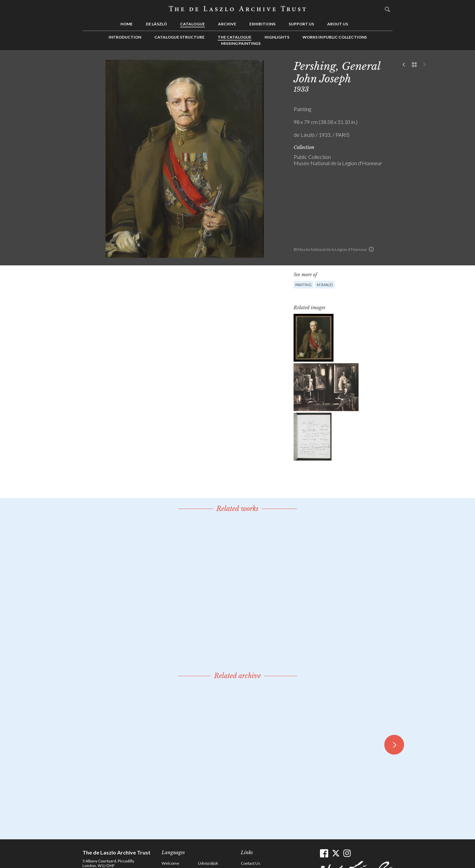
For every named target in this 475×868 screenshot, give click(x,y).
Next (425, 65)
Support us (301, 24)
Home (127, 24)
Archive (227, 24)
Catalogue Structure (179, 37)
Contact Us (251, 863)
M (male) (325, 285)
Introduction (125, 37)
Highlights (277, 37)
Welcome (170, 863)
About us (338, 24)
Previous (404, 65)
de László (156, 24)
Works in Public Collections (335, 37)
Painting (303, 285)
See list (414, 65)
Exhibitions (262, 24)
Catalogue (192, 24)
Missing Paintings (241, 43)
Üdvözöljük (208, 863)
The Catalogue (235, 37)
